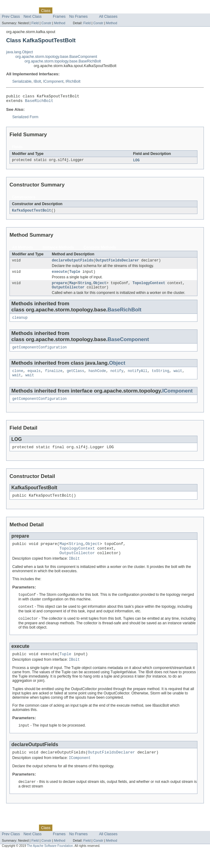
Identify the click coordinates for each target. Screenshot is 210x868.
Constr (46, 23)
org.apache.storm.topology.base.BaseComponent (56, 57)
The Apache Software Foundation (50, 863)
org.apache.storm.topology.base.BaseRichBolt (63, 61)
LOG (136, 162)
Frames (59, 17)
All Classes (108, 17)
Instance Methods (58, 250)
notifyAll (138, 378)
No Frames (78, 17)
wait (178, 378)
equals (34, 378)
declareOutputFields (73, 263)
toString (160, 378)
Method (59, 23)
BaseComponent (128, 345)
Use (59, 10)
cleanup (20, 323)
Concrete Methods (100, 250)
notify (117, 378)
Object (100, 287)
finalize (54, 378)
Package (28, 10)
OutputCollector (68, 292)
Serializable (22, 81)
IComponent (53, 81)
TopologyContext (149, 287)
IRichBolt (73, 81)
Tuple (75, 275)
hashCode (97, 378)
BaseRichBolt (39, 102)
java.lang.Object (19, 52)
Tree (70, 10)
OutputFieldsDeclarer (117, 263)
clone (18, 378)
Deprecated (87, 10)
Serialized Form (25, 119)
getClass (76, 378)
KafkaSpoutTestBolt (32, 213)
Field (35, 23)
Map (73, 287)
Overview (10, 10)
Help (117, 10)
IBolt (37, 81)
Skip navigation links (17, 5)
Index (105, 10)
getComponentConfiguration (40, 353)
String (84, 287)
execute (59, 275)
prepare (59, 287)
